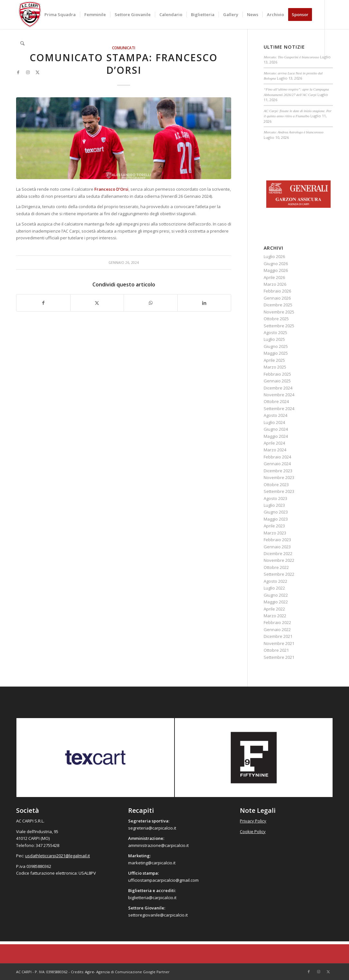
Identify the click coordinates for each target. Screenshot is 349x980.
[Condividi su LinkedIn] (204, 303)
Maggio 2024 (276, 436)
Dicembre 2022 (278, 553)
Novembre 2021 (279, 643)
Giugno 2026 (276, 264)
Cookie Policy (253, 831)
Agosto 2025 (275, 332)
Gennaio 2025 (277, 381)
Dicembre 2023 (278, 471)
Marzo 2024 (275, 450)
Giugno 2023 (276, 512)
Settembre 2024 (279, 408)
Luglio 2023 (274, 505)
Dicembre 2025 (278, 305)
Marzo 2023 (275, 533)
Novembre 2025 (279, 312)
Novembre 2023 (279, 477)
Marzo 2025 (275, 367)
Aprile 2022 (274, 609)
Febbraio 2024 (277, 457)
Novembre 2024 (279, 395)
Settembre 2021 (279, 657)
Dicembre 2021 (278, 636)
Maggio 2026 (276, 270)
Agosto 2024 (275, 415)
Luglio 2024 (274, 422)
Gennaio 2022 (277, 629)
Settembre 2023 (279, 491)
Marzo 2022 (275, 616)
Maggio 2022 (276, 602)
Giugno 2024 (276, 429)
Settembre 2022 (279, 574)
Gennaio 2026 (277, 298)
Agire (90, 972)
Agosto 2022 (275, 581)
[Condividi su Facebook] (43, 303)
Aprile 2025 (274, 360)
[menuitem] (28, 14)
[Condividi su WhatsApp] (151, 303)
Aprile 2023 (274, 526)
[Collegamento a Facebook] (18, 72)
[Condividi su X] (97, 303)
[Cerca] (22, 43)
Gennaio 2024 (277, 464)
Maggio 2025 (276, 353)
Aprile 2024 (274, 443)
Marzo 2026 (275, 284)
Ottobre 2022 (276, 567)
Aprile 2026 (274, 277)
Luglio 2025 (274, 339)
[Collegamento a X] (37, 72)
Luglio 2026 (274, 256)
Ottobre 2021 (276, 650)
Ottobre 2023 (276, 485)
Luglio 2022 (274, 588)
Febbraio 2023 (277, 540)
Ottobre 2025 (276, 319)
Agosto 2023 (275, 498)
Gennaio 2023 (277, 547)
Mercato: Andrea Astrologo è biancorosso (293, 132)
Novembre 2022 (279, 560)
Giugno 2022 (276, 595)
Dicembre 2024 (278, 388)
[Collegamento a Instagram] (28, 72)
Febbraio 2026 (277, 291)
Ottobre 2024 (276, 401)
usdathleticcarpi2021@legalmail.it (57, 856)
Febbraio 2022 (277, 622)
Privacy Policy (253, 821)
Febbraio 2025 (277, 374)
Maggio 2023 (276, 519)
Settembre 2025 (279, 326)
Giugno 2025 (276, 346)
